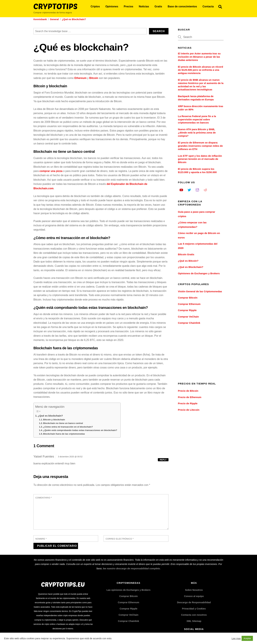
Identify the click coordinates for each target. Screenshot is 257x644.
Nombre (41, 539)
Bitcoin (94, 78)
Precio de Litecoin (189, 410)
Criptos (95, 6)
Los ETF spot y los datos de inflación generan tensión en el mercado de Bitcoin (200, 159)
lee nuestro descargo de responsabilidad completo (131, 569)
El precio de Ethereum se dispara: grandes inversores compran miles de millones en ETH (200, 146)
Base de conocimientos (182, 6)
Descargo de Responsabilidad (194, 602)
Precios (128, 6)
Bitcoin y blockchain (54, 420)
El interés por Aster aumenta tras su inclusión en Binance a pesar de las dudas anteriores (199, 57)
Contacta (208, 6)
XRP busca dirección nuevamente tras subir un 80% (201, 108)
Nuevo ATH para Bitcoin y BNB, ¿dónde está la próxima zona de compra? (197, 133)
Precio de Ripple (188, 403)
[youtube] (181, 190)
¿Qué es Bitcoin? (188, 261)
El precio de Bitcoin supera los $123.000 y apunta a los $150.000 (197, 171)
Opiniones (112, 6)
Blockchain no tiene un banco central (63, 423)
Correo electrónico (120, 539)
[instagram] (197, 190)
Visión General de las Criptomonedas (200, 291)
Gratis (158, 6)
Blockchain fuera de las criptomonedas (64, 434)
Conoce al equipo (194, 596)
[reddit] (205, 190)
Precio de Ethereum (190, 397)
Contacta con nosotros (194, 615)
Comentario (44, 498)
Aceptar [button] (247, 638)
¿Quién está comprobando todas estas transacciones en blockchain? (80, 430)
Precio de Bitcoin (188, 391)
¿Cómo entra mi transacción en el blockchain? (68, 427)
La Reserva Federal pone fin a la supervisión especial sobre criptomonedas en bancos (197, 119)
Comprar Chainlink (189, 323)
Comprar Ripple (187, 310)
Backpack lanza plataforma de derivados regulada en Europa (196, 98)
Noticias (144, 6)
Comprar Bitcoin (188, 298)
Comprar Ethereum (189, 304)
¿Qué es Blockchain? (191, 267)
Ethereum (80, 78)
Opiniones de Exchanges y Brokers (199, 273)
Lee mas (236, 638)
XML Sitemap (194, 621)
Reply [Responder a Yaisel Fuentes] (163, 460)
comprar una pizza (51, 171)
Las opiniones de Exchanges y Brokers (128, 590)
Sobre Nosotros (194, 590)
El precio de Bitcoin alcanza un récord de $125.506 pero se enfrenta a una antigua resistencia (201, 70)
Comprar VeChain (188, 317)
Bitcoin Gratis (186, 254)
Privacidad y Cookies (194, 609)
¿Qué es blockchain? (50, 416)
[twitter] (189, 190)
